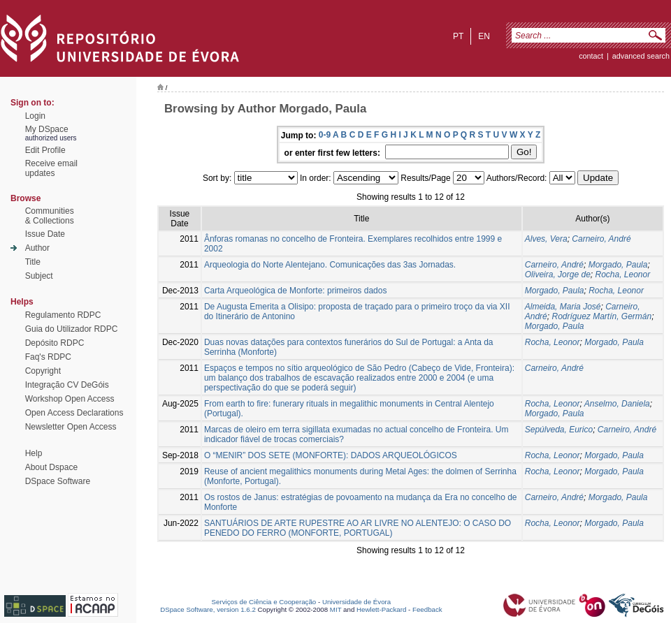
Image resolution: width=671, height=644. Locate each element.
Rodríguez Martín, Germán (601, 316)
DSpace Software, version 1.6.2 (208, 609)
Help (34, 453)
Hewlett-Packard (381, 609)
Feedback (427, 609)
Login (35, 116)
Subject (39, 276)
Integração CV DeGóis (67, 385)
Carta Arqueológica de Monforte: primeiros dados (295, 291)
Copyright (43, 371)
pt (458, 36)
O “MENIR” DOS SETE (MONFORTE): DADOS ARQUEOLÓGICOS (331, 455)
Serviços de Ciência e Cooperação (264, 602)
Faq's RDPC (48, 357)
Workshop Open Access (70, 399)
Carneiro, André (601, 239)
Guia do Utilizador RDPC (72, 329)
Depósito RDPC (55, 343)
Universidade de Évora (356, 602)
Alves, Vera (546, 239)
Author (37, 248)
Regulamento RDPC (63, 315)
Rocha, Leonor (622, 275)
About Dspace (51, 467)
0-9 (325, 135)
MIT (336, 609)
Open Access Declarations (74, 413)
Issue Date (45, 234)
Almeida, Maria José (563, 307)
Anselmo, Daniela (617, 404)
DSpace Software (58, 481)
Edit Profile (45, 150)
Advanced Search (641, 56)
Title (33, 262)
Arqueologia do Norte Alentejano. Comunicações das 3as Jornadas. (330, 265)
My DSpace (47, 129)
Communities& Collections (50, 216)
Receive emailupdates (51, 168)
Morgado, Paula (618, 265)
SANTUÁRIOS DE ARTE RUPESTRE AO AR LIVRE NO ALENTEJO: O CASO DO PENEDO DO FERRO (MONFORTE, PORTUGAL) (358, 528)
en (484, 36)
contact (591, 56)
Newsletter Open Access (71, 427)
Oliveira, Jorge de (558, 275)
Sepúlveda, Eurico (559, 430)
